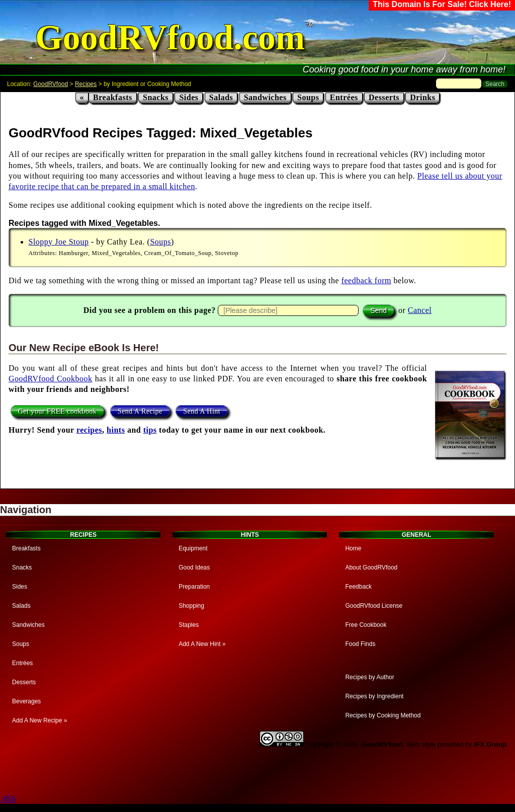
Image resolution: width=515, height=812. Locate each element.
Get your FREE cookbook (58, 411)
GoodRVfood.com (170, 37)
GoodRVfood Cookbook (51, 379)
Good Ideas (194, 567)
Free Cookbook (366, 625)
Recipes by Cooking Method (383, 715)
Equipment (193, 548)
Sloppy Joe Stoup (59, 242)
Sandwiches (265, 97)
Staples (189, 625)
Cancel (420, 310)
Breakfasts (113, 97)
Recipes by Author (369, 677)
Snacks (156, 97)
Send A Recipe (140, 411)
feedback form (366, 280)
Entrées (344, 97)
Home (353, 548)
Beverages (26, 701)
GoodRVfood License (374, 606)
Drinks (422, 97)
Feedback (358, 587)
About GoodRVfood (371, 567)
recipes (89, 430)
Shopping (191, 606)
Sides (189, 97)
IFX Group (490, 744)
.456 (8, 799)
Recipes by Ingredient (374, 696)
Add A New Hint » (202, 644)
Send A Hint (202, 411)
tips (150, 430)
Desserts (384, 97)
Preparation (194, 587)
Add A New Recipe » (39, 720)
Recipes (86, 84)
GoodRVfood (51, 84)
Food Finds (360, 644)
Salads (221, 97)
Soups (308, 97)
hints (116, 430)
